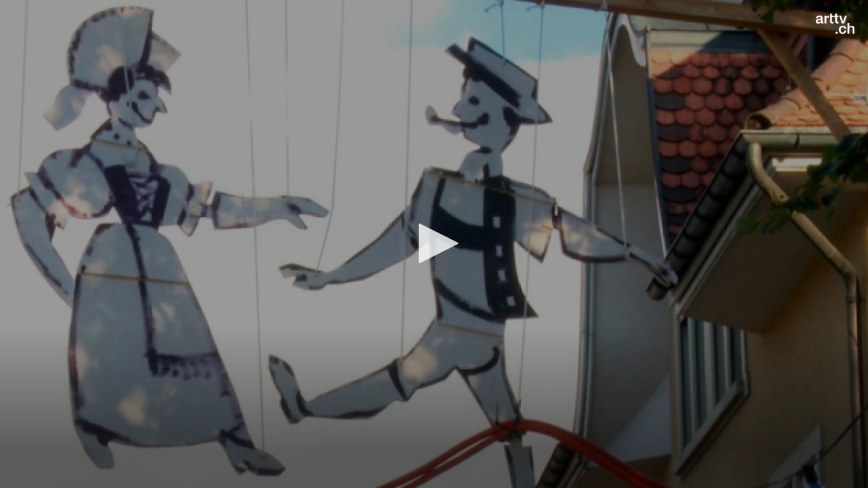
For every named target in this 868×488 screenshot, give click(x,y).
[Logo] (835, 24)
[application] (434, 244)
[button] (434, 243)
